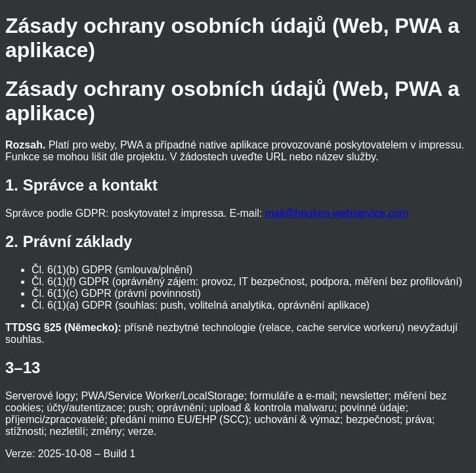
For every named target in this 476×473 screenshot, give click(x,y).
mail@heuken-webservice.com (337, 213)
